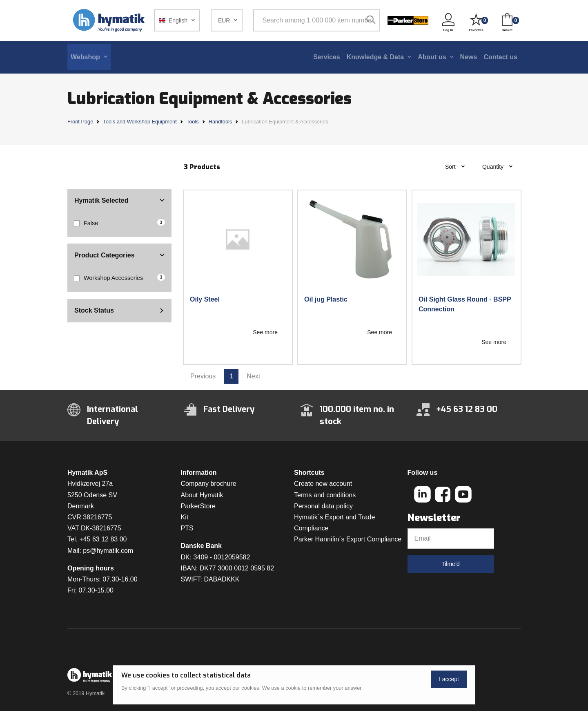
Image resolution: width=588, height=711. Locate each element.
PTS (187, 528)
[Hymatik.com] (110, 20)
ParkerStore (198, 506)
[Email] (451, 539)
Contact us (500, 57)
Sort (451, 167)
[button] (177, 20)
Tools (193, 122)
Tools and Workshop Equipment (140, 122)
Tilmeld (451, 564)
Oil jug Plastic (326, 299)
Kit (185, 517)
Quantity (494, 167)
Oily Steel (205, 299)
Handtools (220, 122)
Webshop (85, 57)
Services (327, 57)
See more (265, 332)
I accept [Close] (449, 679)
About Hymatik (202, 495)
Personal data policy (323, 506)
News (469, 57)
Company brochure (209, 484)
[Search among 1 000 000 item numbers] (315, 20)
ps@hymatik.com (108, 551)
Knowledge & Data (375, 57)
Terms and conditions (325, 495)
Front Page (80, 122)
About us (432, 57)
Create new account (323, 484)
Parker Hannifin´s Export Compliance (348, 539)
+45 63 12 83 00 (103, 539)
